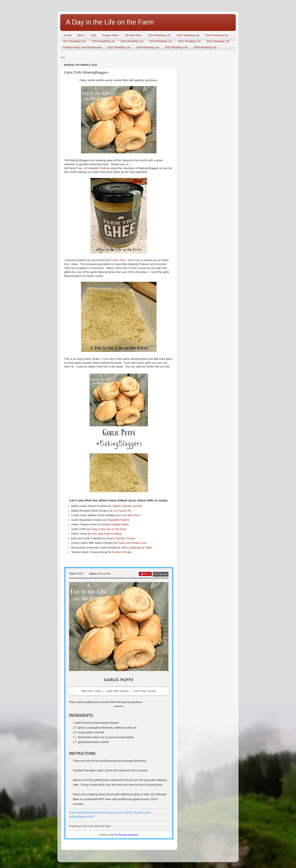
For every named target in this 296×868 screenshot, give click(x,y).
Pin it (145, 574)
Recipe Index (110, 35)
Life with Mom (133, 35)
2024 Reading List (148, 47)
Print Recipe (161, 574)
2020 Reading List (161, 41)
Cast (93, 35)
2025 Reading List (176, 47)
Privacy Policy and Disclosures (82, 47)
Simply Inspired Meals (115, 524)
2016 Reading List (217, 35)
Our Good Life (122, 511)
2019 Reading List (132, 41)
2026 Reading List (205, 47)
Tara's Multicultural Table (136, 548)
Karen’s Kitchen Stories (121, 538)
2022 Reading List (218, 41)
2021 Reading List (189, 41)
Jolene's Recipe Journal (127, 506)
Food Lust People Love (132, 543)
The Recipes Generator (126, 835)
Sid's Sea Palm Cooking (107, 534)
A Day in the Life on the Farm (110, 22)
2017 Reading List (74, 41)
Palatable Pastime (98, 168)
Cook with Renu (130, 515)
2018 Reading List (103, 41)
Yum (63, 58)
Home (68, 35)
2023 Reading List (119, 47)
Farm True (119, 260)
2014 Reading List (159, 35)
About (81, 35)
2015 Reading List (188, 35)
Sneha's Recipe (122, 552)
